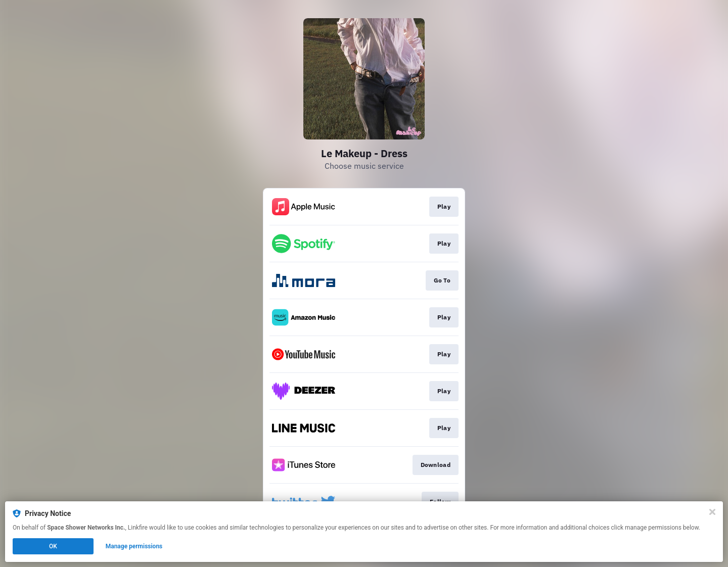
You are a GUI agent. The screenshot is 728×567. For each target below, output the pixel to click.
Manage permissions (134, 546)
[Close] (712, 512)
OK (53, 546)
